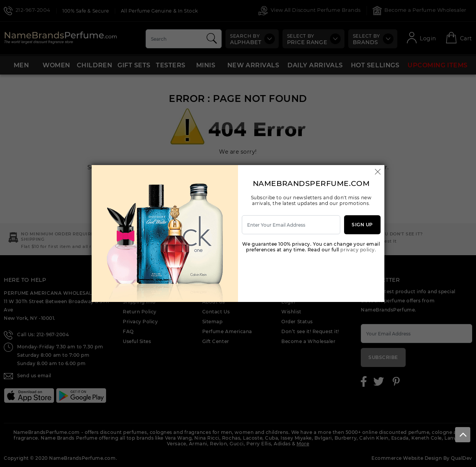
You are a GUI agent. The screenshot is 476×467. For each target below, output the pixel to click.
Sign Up (362, 225)
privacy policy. (358, 250)
